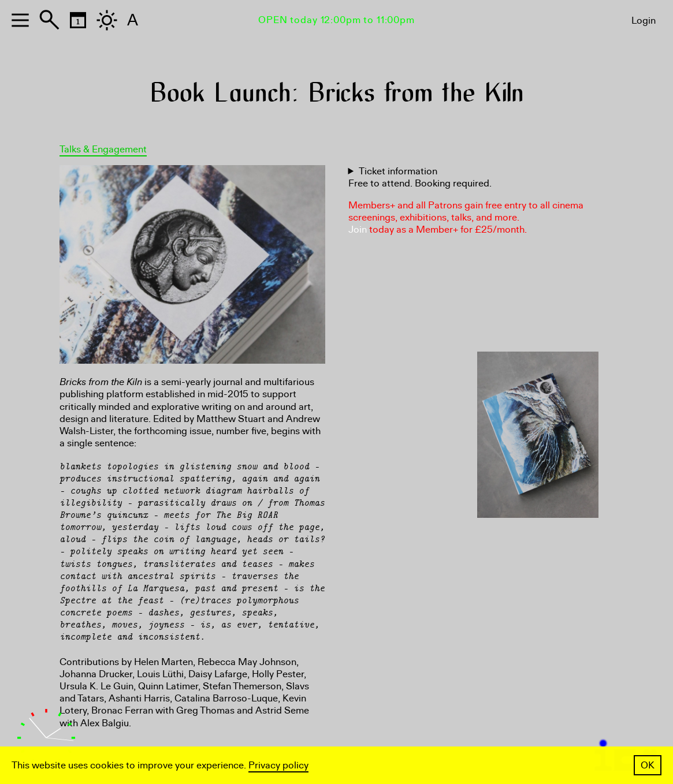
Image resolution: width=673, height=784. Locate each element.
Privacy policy (278, 765)
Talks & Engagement (103, 149)
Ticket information (398, 171)
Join (358, 229)
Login (644, 20)
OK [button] (648, 765)
